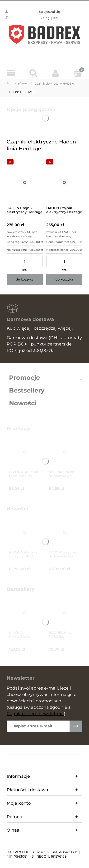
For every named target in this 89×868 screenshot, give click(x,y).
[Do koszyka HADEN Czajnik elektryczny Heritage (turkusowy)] (64, 279)
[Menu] (11, 73)
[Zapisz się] (76, 726)
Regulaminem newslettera (35, 714)
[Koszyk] (78, 73)
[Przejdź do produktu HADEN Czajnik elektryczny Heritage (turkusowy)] (64, 182)
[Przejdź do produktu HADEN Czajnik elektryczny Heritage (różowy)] (25, 182)
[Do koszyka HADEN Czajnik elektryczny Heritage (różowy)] (25, 279)
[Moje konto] (56, 73)
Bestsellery (27, 390)
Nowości (23, 403)
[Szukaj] (33, 73)
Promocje (24, 378)
